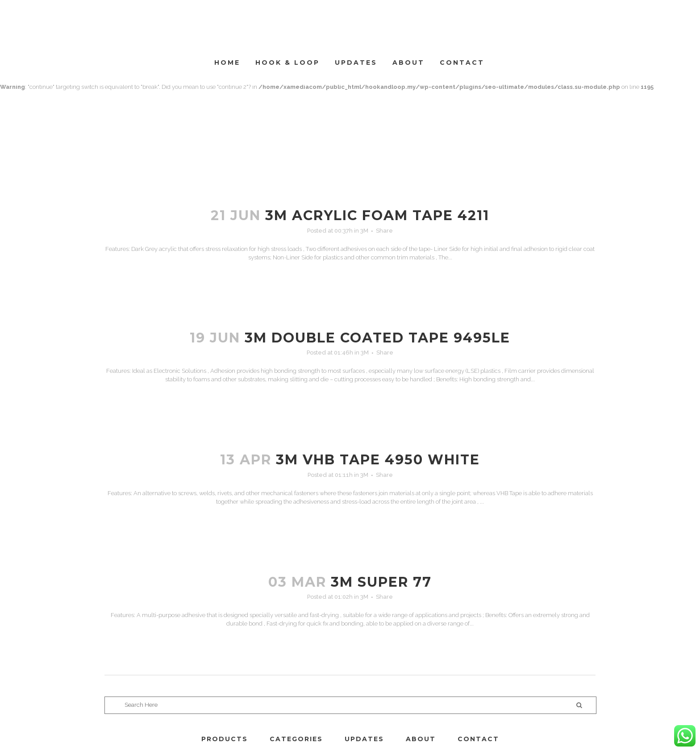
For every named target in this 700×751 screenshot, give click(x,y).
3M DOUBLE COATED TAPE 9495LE (377, 338)
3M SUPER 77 (381, 582)
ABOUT (421, 739)
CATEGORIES (296, 739)
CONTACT (478, 739)
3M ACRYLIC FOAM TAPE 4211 (377, 215)
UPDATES (364, 739)
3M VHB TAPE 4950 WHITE (378, 460)
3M (364, 231)
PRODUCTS (225, 739)
